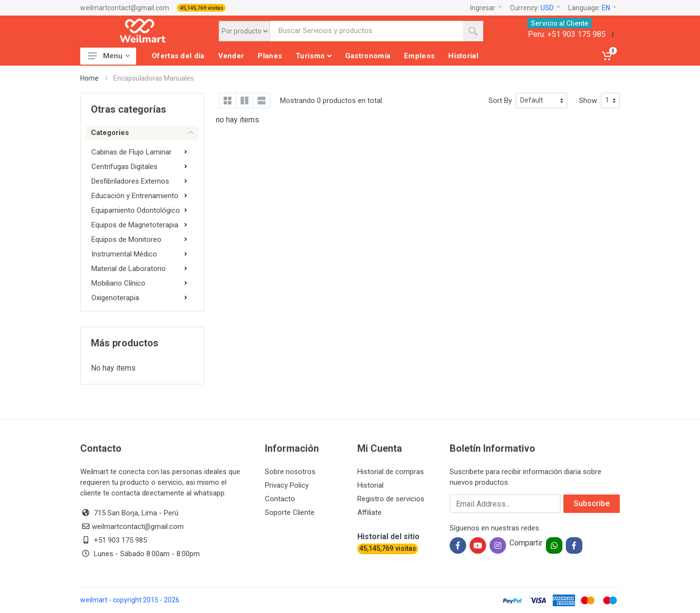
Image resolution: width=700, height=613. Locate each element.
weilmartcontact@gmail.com (125, 8)
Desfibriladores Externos (130, 181)
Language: (592, 8)
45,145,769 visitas (201, 8)
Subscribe (592, 503)
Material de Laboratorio (129, 269)
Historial (370, 485)
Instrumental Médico (124, 254)
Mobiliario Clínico (118, 283)
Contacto (280, 499)
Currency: (535, 8)
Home (89, 78)
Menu (109, 56)
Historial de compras (391, 472)
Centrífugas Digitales (124, 167)
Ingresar (486, 8)
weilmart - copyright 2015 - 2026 (130, 600)
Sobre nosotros (290, 472)
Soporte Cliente (290, 512)
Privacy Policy (287, 485)
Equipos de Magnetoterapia (135, 225)
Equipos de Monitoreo (126, 239)
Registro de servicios (391, 499)
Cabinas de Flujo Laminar (131, 152)
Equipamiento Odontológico (136, 210)
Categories (142, 133)
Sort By (500, 101)
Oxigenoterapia (115, 298)
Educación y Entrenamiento (135, 196)
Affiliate (369, 512)
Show (588, 101)
